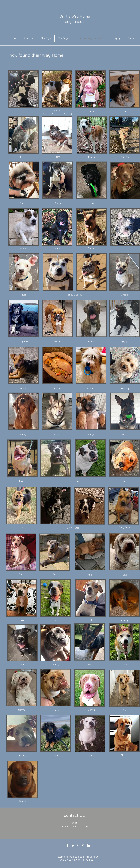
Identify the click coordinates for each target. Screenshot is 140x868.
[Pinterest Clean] (83, 846)
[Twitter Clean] (73, 846)
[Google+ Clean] (78, 846)
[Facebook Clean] (67, 846)
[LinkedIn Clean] (89, 846)
